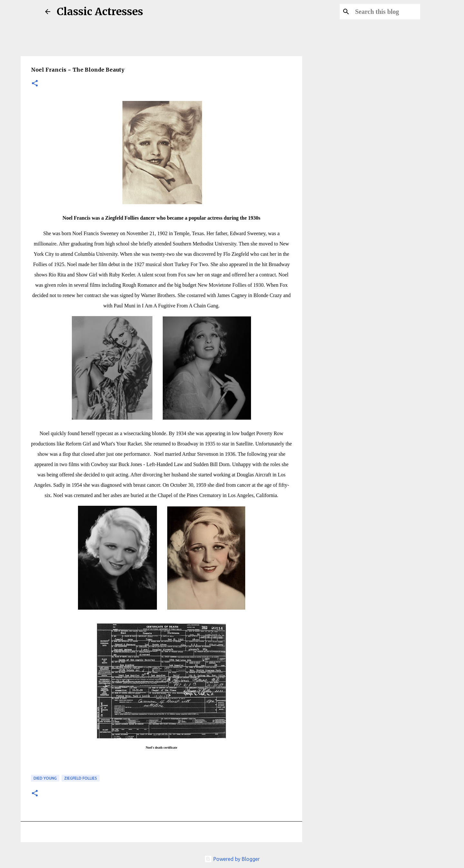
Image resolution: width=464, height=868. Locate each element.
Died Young (45, 778)
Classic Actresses (100, 12)
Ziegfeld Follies (81, 778)
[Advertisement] (340, 279)
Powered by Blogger (232, 859)
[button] (35, 84)
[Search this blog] (386, 12)
